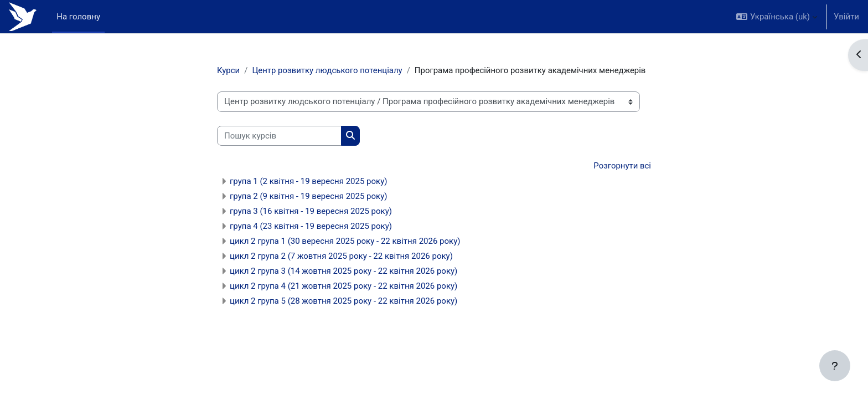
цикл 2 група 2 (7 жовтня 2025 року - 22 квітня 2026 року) (341, 256)
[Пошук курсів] (279, 136)
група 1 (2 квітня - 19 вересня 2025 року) (309, 181)
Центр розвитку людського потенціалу (328, 70)
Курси (228, 70)
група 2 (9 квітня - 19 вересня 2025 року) (309, 196)
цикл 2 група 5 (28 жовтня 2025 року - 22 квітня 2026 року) (343, 301)
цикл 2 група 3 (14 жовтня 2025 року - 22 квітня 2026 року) (343, 271)
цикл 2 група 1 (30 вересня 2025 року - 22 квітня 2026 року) (345, 241)
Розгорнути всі (622, 166)
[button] (777, 17)
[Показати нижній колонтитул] (835, 366)
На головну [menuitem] (78, 17)
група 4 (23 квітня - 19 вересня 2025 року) (311, 226)
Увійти (846, 17)
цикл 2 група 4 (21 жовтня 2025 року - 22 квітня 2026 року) (343, 286)
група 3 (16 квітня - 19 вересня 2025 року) (311, 211)
